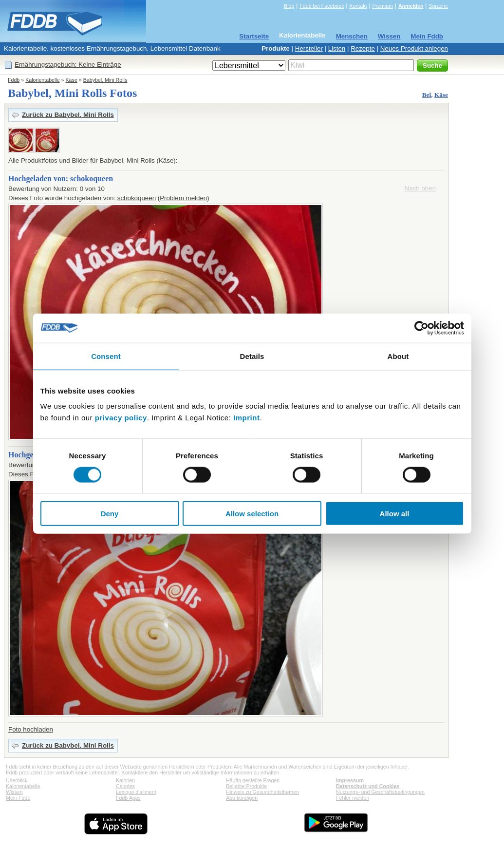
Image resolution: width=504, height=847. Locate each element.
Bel (427, 95)
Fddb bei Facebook (322, 6)
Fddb (14, 80)
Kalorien (125, 780)
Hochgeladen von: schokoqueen (61, 179)
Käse (72, 80)
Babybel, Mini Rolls (105, 80)
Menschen (352, 36)
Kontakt (358, 6)
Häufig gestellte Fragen (253, 780)
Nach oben (420, 188)
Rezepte (363, 48)
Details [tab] (252, 356)
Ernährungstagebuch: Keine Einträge (68, 65)
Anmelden (411, 6)
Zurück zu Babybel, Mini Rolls (68, 115)
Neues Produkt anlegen (414, 48)
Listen (337, 48)
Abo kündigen (242, 798)
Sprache (438, 6)
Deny (110, 514)
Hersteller (309, 48)
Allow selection (252, 514)
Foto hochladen (31, 729)
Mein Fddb (427, 36)
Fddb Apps (128, 798)
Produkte (276, 48)
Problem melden (183, 198)
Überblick (17, 780)
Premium (383, 6)
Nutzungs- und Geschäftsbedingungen (380, 792)
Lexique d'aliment (136, 792)
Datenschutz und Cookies (368, 786)
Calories (125, 786)
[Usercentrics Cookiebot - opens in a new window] (421, 328)
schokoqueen (137, 198)
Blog (289, 6)
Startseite (254, 36)
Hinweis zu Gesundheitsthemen (262, 792)
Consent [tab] (106, 356)
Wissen (389, 36)
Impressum (350, 780)
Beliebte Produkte (246, 786)
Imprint (246, 418)
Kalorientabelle (302, 35)
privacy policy (121, 418)
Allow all (395, 514)
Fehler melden (353, 798)
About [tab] (398, 356)
